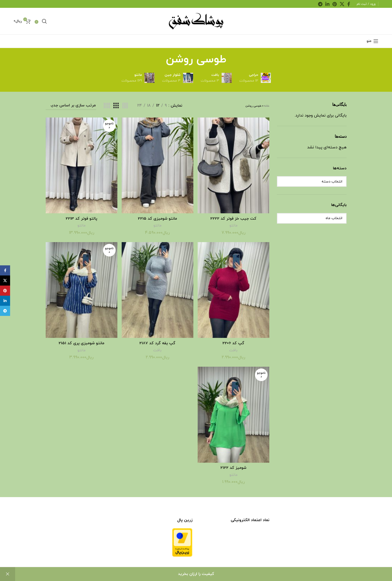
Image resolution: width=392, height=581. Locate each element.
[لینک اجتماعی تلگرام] (320, 4)
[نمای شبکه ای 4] (107, 106)
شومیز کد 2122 (234, 467)
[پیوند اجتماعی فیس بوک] (349, 4)
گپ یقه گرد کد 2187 (158, 342)
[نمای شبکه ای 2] (125, 106)
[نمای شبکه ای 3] (116, 106)
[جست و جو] (44, 21)
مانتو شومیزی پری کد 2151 (81, 342)
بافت (234, 349)
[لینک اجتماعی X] (342, 4)
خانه (267, 106)
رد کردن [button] (8, 574)
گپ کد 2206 (234, 342)
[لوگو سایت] (196, 21)
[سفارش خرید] (71, 106)
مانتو (234, 225)
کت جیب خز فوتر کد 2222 (234, 218)
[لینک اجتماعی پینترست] (335, 4)
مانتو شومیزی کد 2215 (158, 218)
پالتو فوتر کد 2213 (81, 218)
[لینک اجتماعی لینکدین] (327, 4)
